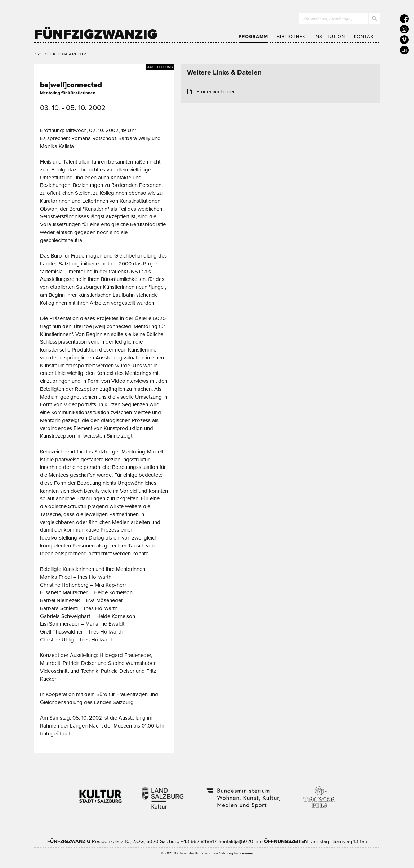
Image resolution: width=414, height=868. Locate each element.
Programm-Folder (216, 92)
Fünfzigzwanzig (96, 34)
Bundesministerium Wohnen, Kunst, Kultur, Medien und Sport (243, 793)
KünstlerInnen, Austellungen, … (330, 19)
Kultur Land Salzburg (163, 793)
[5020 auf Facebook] (404, 19)
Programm (253, 37)
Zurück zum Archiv (60, 54)
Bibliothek (291, 37)
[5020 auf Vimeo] (404, 40)
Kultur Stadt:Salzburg (101, 793)
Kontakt (365, 37)
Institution (330, 37)
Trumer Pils (319, 793)
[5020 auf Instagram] (404, 29)
